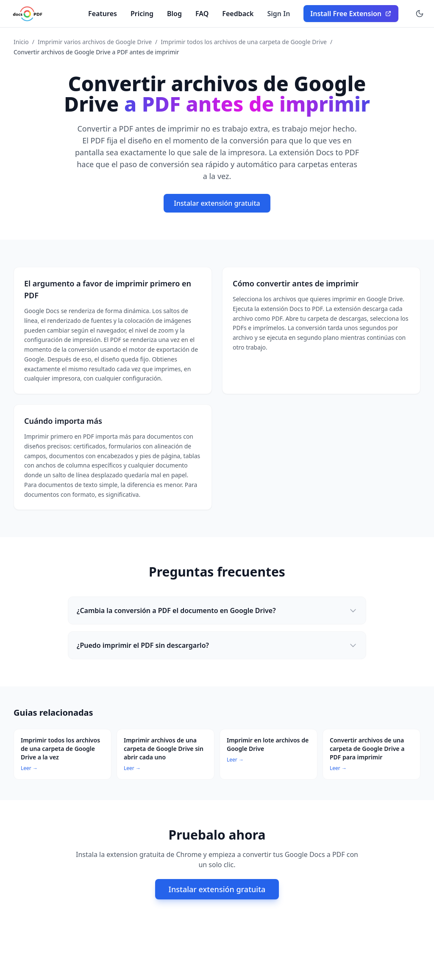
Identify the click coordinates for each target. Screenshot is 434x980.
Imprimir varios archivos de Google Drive (95, 42)
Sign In (279, 14)
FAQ (202, 14)
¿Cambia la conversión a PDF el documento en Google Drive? (217, 610)
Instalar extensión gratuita (217, 203)
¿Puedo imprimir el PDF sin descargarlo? (217, 645)
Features (103, 14)
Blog (174, 14)
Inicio (21, 42)
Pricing (142, 14)
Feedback (238, 14)
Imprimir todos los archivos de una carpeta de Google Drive (244, 42)
